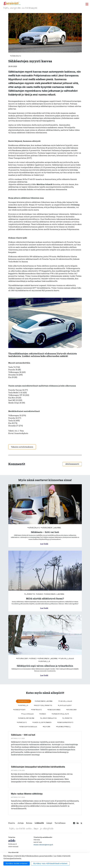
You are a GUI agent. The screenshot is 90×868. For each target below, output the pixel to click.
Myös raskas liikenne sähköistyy (27, 794)
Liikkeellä (39, 823)
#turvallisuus (66, 659)
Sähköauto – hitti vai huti (23, 735)
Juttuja (21, 823)
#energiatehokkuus (28, 727)
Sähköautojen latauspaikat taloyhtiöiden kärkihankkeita (38, 767)
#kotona (46, 727)
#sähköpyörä (19, 710)
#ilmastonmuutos (48, 718)
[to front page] (12, 3)
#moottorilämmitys (43, 705)
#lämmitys (30, 594)
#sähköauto (15, 56)
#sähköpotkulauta (60, 714)
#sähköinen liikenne (51, 528)
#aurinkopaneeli (63, 727)
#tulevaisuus (27, 714)
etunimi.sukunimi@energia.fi (43, 845)
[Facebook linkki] (74, 824)
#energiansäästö (65, 722)
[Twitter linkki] (81, 824)
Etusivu (12, 823)
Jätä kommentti (72, 464)
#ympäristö (36, 710)
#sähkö (40, 594)
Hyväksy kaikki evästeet (17, 863)
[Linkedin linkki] (78, 824)
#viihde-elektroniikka (42, 722)
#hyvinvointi (22, 659)
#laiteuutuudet (65, 705)
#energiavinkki (54, 710)
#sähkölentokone (26, 718)
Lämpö (49, 823)
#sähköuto (22, 722)
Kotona (29, 823)
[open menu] (87, 4)
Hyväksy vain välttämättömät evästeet (50, 863)
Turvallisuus (60, 823)
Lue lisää (44, 544)
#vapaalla (44, 661)
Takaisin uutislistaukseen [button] (22, 447)
